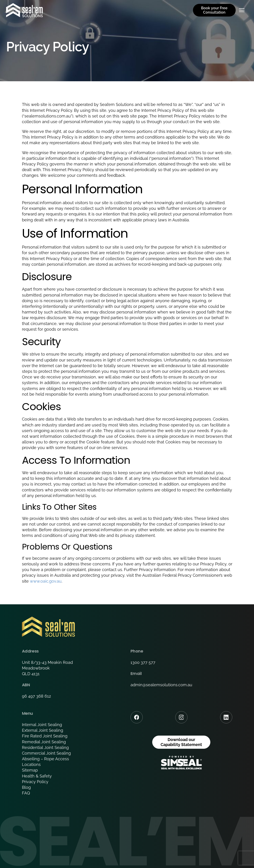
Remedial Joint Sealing (44, 742)
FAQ (26, 793)
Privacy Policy (35, 782)
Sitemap (30, 770)
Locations (31, 764)
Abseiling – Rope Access (45, 759)
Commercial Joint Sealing (46, 753)
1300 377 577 (143, 662)
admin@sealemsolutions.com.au (161, 685)
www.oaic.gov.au (46, 581)
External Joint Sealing (43, 730)
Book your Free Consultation (214, 10)
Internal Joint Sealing (42, 725)
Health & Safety (37, 776)
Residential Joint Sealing (45, 747)
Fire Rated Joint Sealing (45, 736)
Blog (26, 787)
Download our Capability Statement (181, 742)
